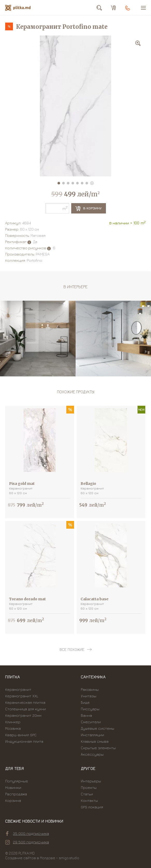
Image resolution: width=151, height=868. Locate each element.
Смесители (91, 722)
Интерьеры (91, 781)
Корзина (13, 800)
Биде (85, 702)
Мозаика (13, 728)
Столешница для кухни (26, 709)
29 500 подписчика (27, 842)
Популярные (17, 781)
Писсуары (90, 709)
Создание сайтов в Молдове (30, 858)
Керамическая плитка (25, 702)
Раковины (90, 689)
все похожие (72, 649)
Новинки (13, 787)
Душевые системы (98, 728)
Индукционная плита (24, 741)
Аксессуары (92, 754)
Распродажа (16, 794)
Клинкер (13, 722)
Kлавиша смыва (95, 741)
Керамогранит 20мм (23, 715)
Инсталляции (92, 735)
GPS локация (92, 807)
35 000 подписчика (27, 833)
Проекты (89, 787)
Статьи (87, 794)
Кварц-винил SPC (21, 735)
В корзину (89, 209)
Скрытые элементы (98, 748)
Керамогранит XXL (22, 696)
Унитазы (89, 696)
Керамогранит (18, 689)
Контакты (89, 800)
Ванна (86, 715)
